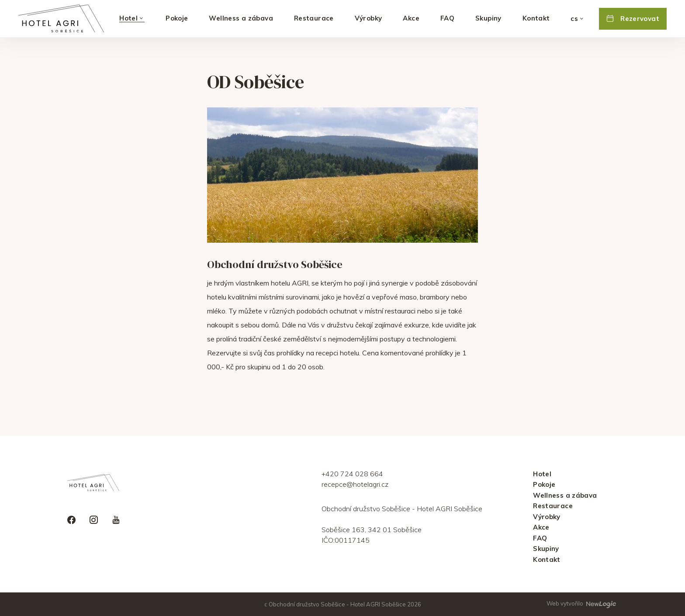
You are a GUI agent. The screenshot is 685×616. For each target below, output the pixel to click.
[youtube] (116, 521)
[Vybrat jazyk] (578, 19)
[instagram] (94, 521)
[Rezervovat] (633, 19)
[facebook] (71, 521)
